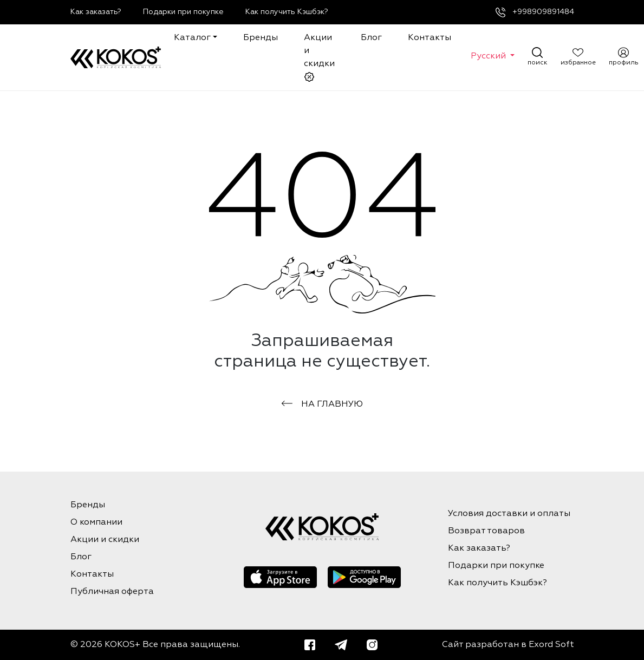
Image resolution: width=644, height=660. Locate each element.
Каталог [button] (192, 38)
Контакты (430, 38)
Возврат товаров (486, 531)
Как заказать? (96, 12)
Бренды (261, 38)
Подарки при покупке (183, 12)
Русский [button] (489, 56)
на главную (322, 404)
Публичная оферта (112, 592)
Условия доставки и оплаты (509, 514)
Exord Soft (551, 645)
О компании (96, 522)
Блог (371, 38)
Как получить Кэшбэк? (287, 12)
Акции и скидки (319, 58)
